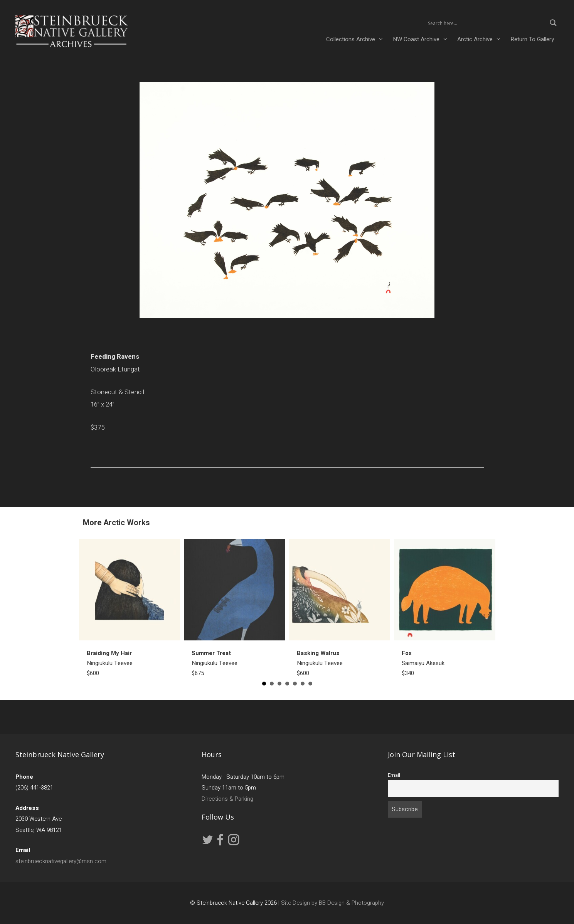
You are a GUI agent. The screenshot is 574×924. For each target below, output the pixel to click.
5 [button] (295, 684)
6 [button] (303, 684)
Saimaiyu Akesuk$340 (423, 663)
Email (394, 775)
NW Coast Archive (423, 39)
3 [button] (279, 684)
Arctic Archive (481, 39)
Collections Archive (357, 39)
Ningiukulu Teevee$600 (110, 663)
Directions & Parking (227, 799)
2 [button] (272, 684)
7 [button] (310, 684)
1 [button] (264, 684)
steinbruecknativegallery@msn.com (61, 861)
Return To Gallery (532, 39)
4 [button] (287, 684)
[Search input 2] (486, 23)
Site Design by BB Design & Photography (332, 903)
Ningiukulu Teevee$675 (215, 663)
